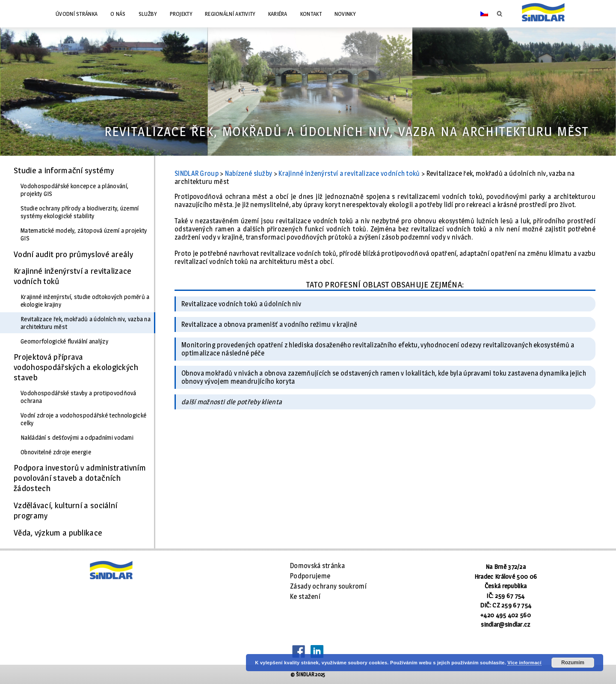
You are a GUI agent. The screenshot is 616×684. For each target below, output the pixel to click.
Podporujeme (310, 576)
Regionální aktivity (230, 14)
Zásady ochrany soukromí (328, 586)
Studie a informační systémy (64, 170)
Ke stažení (305, 597)
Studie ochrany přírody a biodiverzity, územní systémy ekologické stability (80, 212)
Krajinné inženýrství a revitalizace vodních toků (73, 276)
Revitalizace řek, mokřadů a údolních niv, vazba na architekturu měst (86, 323)
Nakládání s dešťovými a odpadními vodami (77, 438)
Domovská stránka (317, 566)
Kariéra (278, 14)
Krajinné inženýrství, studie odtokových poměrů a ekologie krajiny (85, 301)
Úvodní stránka (77, 14)
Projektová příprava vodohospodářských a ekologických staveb (76, 367)
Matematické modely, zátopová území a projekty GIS (84, 234)
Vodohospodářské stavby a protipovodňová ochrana (78, 397)
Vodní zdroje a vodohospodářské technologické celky (83, 419)
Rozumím (573, 663)
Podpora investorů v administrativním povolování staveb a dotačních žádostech (80, 478)
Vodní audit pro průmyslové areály (73, 254)
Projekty (181, 14)
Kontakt (311, 14)
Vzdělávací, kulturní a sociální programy (65, 510)
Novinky (345, 14)
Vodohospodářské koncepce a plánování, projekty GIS (74, 190)
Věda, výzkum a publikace (58, 533)
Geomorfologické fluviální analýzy (64, 341)
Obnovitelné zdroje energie (56, 452)
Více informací (524, 663)
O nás (118, 14)
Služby (148, 14)
